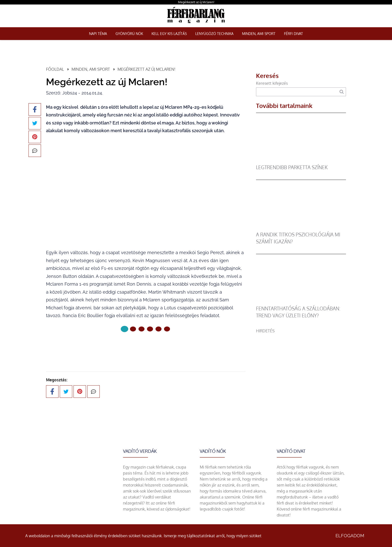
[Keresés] (342, 92)
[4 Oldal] (158, 329)
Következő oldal (146, 346)
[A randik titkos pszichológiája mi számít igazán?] (301, 228)
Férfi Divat (293, 34)
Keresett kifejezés (272, 83)
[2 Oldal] (141, 329)
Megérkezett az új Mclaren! (196, 2)
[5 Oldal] (167, 329)
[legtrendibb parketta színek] (301, 161)
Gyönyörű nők (129, 34)
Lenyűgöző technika (214, 34)
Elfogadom (350, 536)
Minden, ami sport (259, 34)
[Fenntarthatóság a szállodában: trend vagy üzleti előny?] (301, 302)
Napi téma (98, 34)
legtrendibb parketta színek (292, 167)
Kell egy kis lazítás (169, 34)
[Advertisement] (301, 369)
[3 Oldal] (150, 329)
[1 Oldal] (133, 329)
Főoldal (55, 69)
